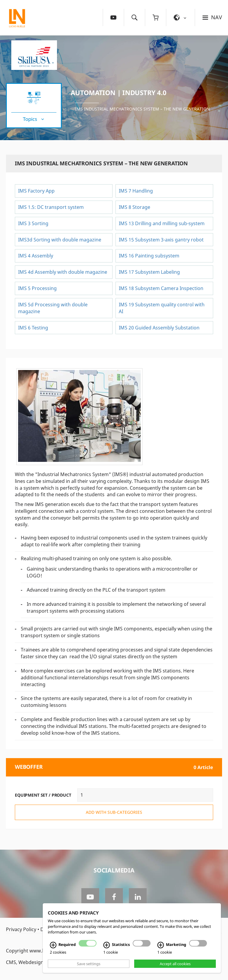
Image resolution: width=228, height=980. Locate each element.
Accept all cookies (175, 964)
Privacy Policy (21, 929)
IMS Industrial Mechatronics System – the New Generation (142, 109)
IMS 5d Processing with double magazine (53, 308)
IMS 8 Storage (134, 207)
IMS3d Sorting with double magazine (60, 240)
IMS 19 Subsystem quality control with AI (162, 308)
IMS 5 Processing (38, 288)
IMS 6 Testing (33, 328)
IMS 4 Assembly (36, 256)
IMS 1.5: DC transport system (51, 207)
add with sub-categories (114, 812)
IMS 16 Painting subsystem (149, 256)
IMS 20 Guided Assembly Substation (159, 328)
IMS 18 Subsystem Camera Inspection (161, 288)
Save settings (89, 964)
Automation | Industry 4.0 (119, 92)
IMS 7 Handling (136, 191)
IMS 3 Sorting (33, 223)
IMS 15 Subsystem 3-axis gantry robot (161, 240)
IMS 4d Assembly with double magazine (63, 272)
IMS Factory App (36, 191)
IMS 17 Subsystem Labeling (149, 272)
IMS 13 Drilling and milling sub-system (162, 223)
